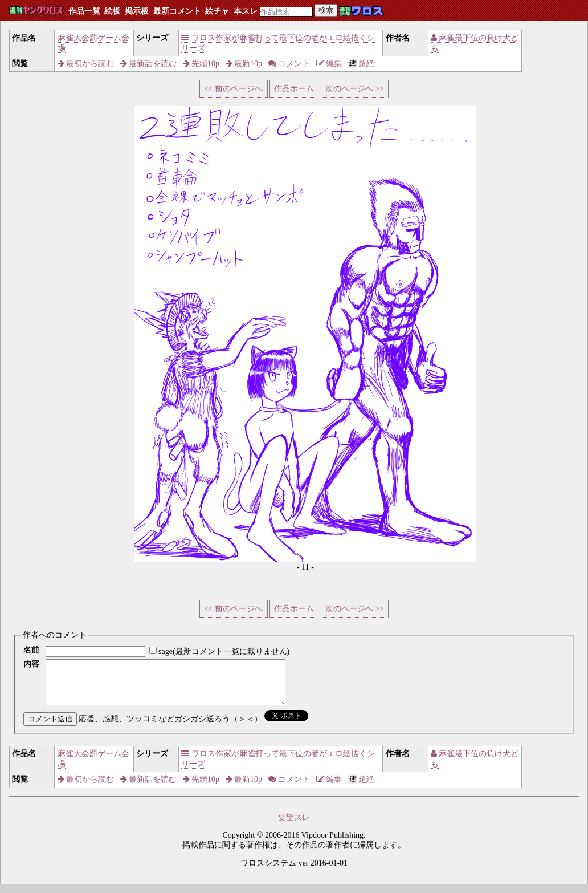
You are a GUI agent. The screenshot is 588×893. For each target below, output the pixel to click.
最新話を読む (149, 64)
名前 (31, 650)
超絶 (362, 64)
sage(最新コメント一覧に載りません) (224, 652)
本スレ (246, 11)
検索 (326, 10)
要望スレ (294, 826)
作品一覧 (84, 11)
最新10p (244, 64)
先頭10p (201, 64)
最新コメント (177, 11)
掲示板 (137, 11)
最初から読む (86, 64)
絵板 (112, 11)
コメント (289, 64)
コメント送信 (50, 727)
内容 (31, 664)
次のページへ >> (355, 89)
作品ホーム (294, 89)
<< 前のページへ (233, 89)
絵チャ (217, 11)
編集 (329, 64)
